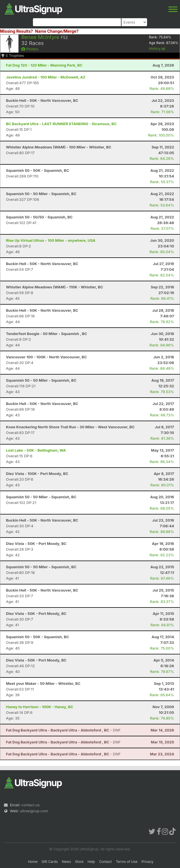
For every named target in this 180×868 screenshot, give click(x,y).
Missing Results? (16, 31)
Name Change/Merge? (57, 31)
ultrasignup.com (34, 811)
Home (33, 862)
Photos (30, 49)
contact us (30, 805)
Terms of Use (127, 862)
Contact (105, 862)
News (66, 862)
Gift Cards (50, 862)
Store (79, 862)
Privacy (147, 862)
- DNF (63, 730)
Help (91, 862)
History (157, 48)
